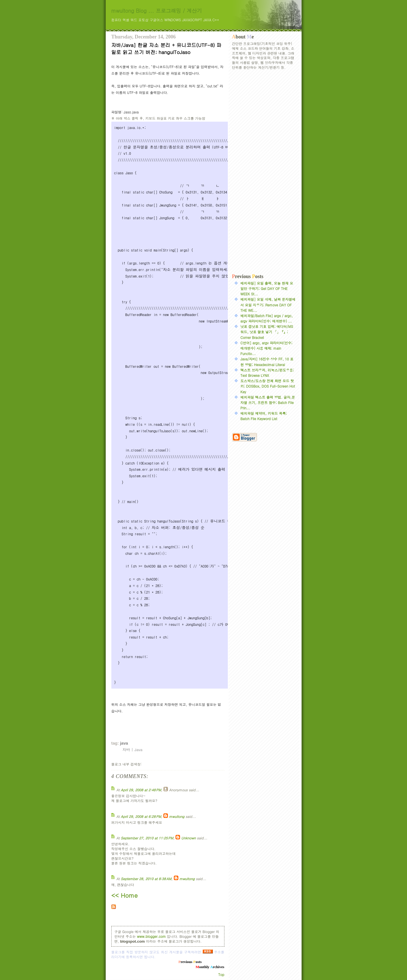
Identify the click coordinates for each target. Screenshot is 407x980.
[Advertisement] (264, 172)
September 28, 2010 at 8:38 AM (146, 879)
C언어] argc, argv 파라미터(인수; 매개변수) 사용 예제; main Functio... (267, 348)
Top (221, 974)
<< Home (125, 895)
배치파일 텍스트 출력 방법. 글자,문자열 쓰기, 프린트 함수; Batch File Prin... (268, 402)
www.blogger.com (151, 936)
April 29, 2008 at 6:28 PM (141, 816)
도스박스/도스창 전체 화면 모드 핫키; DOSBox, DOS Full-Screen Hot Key (268, 386)
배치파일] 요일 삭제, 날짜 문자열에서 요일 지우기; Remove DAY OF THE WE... (268, 305)
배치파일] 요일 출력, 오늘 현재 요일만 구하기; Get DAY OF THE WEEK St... (267, 288)
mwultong (177, 816)
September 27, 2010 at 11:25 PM (147, 838)
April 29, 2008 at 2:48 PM (141, 790)
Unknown (188, 838)
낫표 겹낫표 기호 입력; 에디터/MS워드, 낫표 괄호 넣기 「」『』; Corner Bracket (267, 332)
